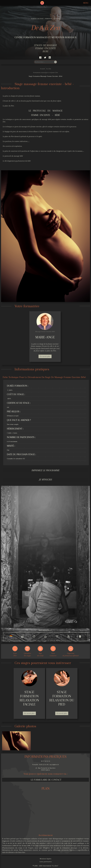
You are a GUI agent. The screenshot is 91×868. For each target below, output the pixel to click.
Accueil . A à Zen (46, 69)
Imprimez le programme (46, 470)
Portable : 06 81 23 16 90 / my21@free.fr (46, 765)
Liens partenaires (46, 862)
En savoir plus (45, 356)
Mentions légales (46, 859)
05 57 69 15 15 (46, 761)
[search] (44, 62)
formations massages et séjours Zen (45, 72)
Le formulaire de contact (46, 780)
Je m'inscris (46, 480)
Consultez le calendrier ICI (16, 459)
